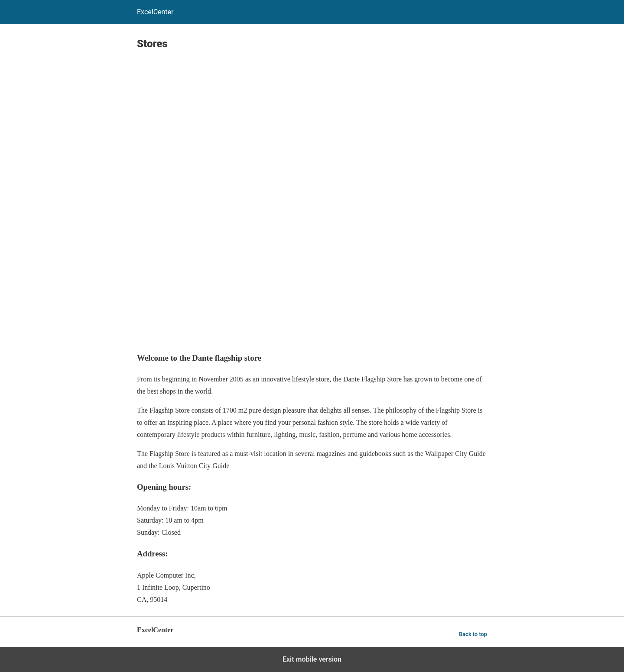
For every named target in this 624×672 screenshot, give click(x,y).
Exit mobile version (312, 659)
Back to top (473, 634)
